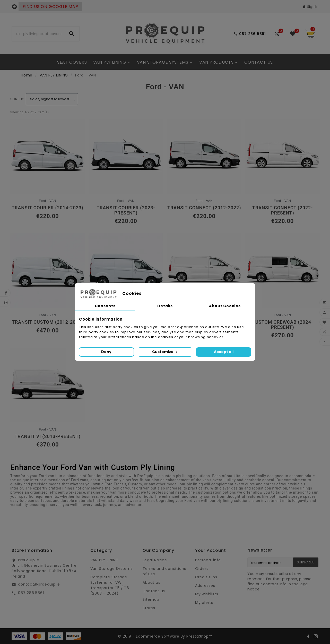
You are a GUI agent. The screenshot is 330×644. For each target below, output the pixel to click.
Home (27, 75)
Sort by (17, 99)
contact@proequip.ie (39, 584)
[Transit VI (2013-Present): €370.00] (47, 398)
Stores (149, 608)
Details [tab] (165, 306)
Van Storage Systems (112, 569)
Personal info (208, 560)
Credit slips (206, 577)
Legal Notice (155, 560)
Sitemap (151, 599)
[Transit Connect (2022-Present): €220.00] (283, 172)
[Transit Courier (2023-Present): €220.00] (126, 172)
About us (151, 582)
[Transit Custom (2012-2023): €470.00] (47, 283)
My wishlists (207, 594)
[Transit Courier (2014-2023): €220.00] (47, 169)
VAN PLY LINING (54, 75)
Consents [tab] (105, 306)
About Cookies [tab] (225, 306)
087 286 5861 (31, 593)
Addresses (205, 586)
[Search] (38, 34)
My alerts (204, 603)
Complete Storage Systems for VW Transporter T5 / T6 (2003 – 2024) (110, 585)
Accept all (224, 352)
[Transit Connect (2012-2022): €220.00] (204, 169)
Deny (106, 352)
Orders (202, 569)
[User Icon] (310, 7)
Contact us (154, 591)
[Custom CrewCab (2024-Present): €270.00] (283, 286)
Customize (165, 352)
